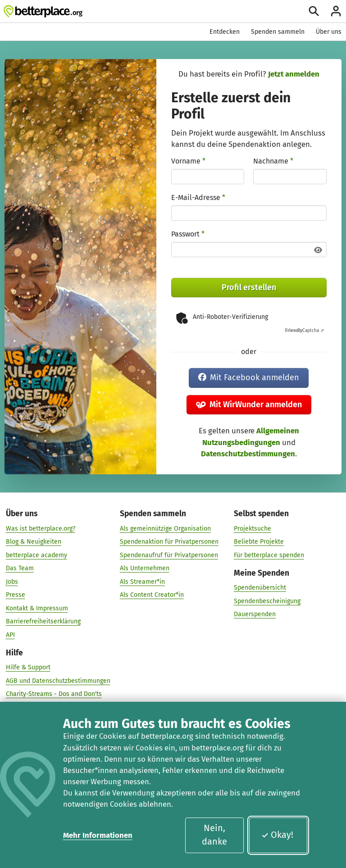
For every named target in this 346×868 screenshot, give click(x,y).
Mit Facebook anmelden (249, 377)
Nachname (273, 161)
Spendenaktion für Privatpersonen (169, 541)
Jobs (12, 581)
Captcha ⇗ (305, 331)
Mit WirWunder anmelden (249, 404)
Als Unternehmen (145, 568)
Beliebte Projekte (259, 541)
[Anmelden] (336, 11)
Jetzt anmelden (294, 74)
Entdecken (225, 32)
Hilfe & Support (28, 667)
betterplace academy (36, 555)
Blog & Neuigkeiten (34, 541)
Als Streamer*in (142, 581)
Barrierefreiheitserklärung (43, 621)
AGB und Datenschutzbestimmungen (58, 680)
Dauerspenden (255, 614)
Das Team (20, 568)
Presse (16, 594)
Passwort (188, 234)
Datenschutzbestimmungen (248, 454)
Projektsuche (253, 528)
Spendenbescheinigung (267, 601)
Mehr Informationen (98, 835)
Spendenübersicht (260, 587)
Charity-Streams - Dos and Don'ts (54, 693)
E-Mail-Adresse (198, 198)
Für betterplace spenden (269, 555)
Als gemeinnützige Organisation (165, 528)
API (10, 634)
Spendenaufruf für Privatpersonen (169, 555)
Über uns (329, 32)
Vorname (188, 161)
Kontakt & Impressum (37, 608)
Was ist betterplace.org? (41, 528)
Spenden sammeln (278, 32)
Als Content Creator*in (152, 594)
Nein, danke (214, 835)
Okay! (277, 835)
